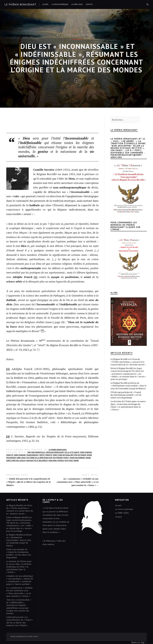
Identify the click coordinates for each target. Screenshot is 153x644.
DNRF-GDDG (21, 458)
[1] (8, 369)
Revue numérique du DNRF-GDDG (24, 637)
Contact (89, 4)
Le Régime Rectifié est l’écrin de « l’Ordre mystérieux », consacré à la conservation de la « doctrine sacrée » (128, 362)
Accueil (45, 4)
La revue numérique (60, 4)
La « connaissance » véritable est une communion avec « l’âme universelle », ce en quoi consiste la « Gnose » (19, 592)
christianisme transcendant (26, 455)
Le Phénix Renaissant (58, 450)
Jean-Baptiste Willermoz (37, 461)
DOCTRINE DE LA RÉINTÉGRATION (39, 458)
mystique (69, 461)
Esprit (66, 458)
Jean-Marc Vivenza (56, 461)
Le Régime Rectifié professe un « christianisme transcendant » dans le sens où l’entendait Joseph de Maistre (128, 386)
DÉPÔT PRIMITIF (46, 455)
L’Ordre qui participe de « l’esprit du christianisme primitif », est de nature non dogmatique (126, 395)
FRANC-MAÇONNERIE (77, 458)
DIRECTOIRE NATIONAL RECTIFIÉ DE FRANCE (70, 455)
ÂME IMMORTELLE (38, 452)
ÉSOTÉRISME (58, 458)
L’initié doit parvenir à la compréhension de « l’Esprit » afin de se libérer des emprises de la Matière (20, 621)
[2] (8, 436)
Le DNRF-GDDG (77, 4)
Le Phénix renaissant (20, 4)
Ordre (76, 461)
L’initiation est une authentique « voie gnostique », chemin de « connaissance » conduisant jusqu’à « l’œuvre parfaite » (20, 580)
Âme (29, 452)
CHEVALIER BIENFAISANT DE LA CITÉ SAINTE (63, 452)
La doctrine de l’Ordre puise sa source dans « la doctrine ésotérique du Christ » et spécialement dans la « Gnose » (128, 405)
